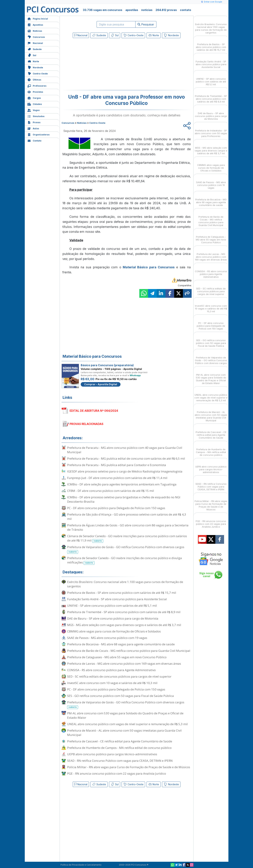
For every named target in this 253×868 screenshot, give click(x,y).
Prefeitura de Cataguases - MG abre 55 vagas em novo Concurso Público (117, 657)
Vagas (33, 110)
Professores (37, 85)
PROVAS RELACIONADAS (86, 424)
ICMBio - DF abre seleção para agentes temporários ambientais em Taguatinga (122, 484)
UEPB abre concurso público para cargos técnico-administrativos (112, 754)
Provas (34, 122)
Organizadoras (38, 134)
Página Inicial (38, 18)
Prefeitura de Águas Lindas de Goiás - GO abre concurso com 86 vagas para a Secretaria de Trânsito (128, 527)
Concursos (36, 37)
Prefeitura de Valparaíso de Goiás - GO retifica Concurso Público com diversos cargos (126, 549)
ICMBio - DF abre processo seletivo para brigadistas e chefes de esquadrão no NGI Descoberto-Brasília (124, 499)
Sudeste (35, 49)
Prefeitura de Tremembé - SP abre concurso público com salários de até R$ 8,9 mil (124, 612)
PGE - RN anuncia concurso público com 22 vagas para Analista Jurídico (117, 773)
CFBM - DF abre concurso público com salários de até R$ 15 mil (111, 491)
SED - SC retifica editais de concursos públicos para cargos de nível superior (119, 676)
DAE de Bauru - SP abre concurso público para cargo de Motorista (113, 618)
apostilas (132, 10)
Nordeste (35, 67)
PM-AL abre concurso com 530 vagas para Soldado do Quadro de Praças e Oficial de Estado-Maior (125, 715)
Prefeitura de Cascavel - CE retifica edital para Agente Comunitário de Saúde (120, 741)
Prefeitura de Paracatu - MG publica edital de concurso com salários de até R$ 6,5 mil (126, 458)
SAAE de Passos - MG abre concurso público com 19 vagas (107, 638)
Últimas (34, 79)
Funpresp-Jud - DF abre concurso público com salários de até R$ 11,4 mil (117, 478)
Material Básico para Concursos (149, 267)
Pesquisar (146, 24)
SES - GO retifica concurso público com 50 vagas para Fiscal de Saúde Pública (120, 696)
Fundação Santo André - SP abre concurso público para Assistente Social (117, 599)
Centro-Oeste (38, 73)
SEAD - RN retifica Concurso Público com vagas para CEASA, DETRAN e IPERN (120, 761)
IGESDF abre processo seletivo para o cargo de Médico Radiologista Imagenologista (125, 471)
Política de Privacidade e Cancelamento (81, 865)
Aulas (33, 128)
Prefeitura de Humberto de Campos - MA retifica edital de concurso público (119, 748)
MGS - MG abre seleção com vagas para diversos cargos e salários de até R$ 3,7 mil (124, 625)
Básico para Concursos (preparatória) (107, 365)
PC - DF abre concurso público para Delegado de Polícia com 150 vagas (116, 508)
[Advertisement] (98, 65)
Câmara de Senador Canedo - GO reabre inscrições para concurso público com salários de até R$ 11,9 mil (127, 538)
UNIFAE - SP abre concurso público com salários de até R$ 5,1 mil (112, 606)
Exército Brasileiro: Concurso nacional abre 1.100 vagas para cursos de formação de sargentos (125, 584)
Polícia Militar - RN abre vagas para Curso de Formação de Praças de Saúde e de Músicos (129, 767)
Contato (34, 140)
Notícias (35, 31)
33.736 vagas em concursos (103, 10)
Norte (33, 61)
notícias (147, 10)
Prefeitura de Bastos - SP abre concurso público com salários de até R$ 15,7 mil (122, 593)
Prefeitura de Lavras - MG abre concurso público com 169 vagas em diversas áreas (124, 664)
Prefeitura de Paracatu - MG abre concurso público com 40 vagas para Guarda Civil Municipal (125, 450)
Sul (32, 55)
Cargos (34, 98)
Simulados (36, 116)
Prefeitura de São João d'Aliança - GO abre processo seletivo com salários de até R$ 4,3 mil (127, 517)
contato (186, 10)
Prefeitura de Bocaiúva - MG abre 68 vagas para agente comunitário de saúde (121, 644)
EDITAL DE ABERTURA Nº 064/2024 (94, 411)
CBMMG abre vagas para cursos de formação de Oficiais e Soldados (114, 631)
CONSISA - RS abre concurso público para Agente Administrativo (111, 670)
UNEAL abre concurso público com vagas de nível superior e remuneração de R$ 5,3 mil (127, 724)
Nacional (35, 43)
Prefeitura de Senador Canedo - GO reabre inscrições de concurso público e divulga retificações (124, 560)
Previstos (35, 92)
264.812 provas (166, 10)
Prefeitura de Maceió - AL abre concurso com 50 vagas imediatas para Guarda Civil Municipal (124, 733)
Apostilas (35, 24)
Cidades (35, 104)
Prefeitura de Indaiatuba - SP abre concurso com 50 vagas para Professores (211, 130)
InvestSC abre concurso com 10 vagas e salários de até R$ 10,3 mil (112, 683)
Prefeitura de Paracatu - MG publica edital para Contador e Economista (117, 465)
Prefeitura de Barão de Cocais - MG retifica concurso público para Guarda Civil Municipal (129, 651)
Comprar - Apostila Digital (101, 384)
